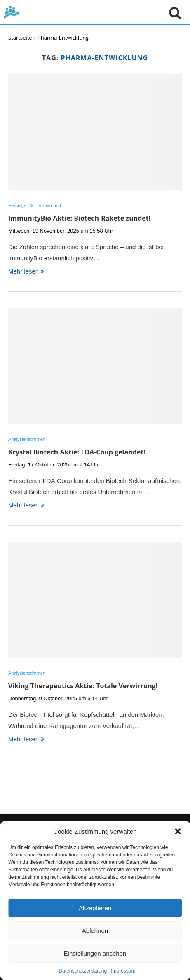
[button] (178, 831)
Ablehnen (95, 931)
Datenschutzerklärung (83, 971)
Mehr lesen (26, 271)
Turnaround (49, 205)
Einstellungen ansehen (95, 953)
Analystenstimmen (27, 439)
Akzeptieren (95, 908)
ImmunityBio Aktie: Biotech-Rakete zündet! (79, 218)
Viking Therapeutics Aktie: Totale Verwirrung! (83, 686)
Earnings (17, 205)
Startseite (20, 38)
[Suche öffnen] (173, 12)
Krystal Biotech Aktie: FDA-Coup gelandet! (77, 452)
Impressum (123, 971)
